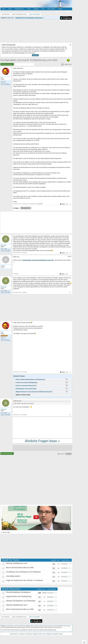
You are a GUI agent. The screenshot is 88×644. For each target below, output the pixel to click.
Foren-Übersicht (5, 617)
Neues (10, 9)
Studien (60, 9)
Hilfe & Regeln (51, 9)
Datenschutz (29, 634)
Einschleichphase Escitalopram (18, 592)
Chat (43, 9)
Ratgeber (36, 9)
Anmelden (68, 12)
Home (4, 9)
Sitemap (61, 634)
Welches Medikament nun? (17, 563)
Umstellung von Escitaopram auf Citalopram (23, 572)
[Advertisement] (42, 428)
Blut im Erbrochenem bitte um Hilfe (20, 568)
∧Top (84, 642)
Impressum (22, 634)
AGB (44, 634)
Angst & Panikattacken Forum (19, 617)
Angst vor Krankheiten (35, 617)
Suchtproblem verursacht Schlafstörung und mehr (29, 60)
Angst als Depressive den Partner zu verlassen (25, 580)
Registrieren (59, 12)
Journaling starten (13, 576)
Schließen (35, 55)
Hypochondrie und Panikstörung (19, 596)
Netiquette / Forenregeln (52, 634)
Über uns (17, 634)
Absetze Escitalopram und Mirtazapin (21, 601)
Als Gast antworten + (7, 64)
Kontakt (12, 634)
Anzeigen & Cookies (37, 634)
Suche (29, 9)
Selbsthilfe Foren (19, 9)
